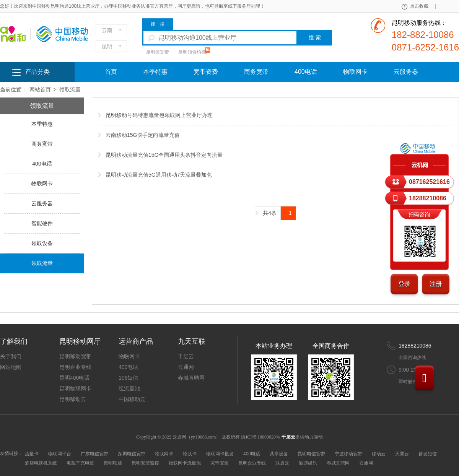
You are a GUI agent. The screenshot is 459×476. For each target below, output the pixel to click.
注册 (436, 284)
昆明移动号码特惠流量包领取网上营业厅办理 (159, 115)
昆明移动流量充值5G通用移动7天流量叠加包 (159, 175)
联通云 (282, 463)
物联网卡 (355, 72)
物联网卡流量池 (185, 463)
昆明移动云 (73, 399)
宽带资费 (206, 72)
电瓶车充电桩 (80, 463)
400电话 (306, 72)
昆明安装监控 (145, 463)
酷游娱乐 (308, 463)
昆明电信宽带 (311, 454)
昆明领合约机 (192, 52)
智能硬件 (42, 223)
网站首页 (40, 89)
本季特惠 (155, 72)
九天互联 (192, 341)
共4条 (270, 213)
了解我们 (14, 341)
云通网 (186, 367)
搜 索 (315, 37)
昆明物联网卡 (75, 388)
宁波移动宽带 (348, 454)
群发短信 (428, 454)
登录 (404, 284)
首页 (111, 72)
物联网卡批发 (220, 454)
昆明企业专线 (75, 367)
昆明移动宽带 (75, 356)
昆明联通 (113, 463)
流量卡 (32, 454)
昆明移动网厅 (80, 341)
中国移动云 (132, 399)
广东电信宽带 (94, 454)
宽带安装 (220, 463)
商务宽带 (256, 72)
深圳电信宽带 (132, 454)
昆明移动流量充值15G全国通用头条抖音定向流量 (164, 155)
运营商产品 (136, 341)
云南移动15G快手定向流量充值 (143, 135)
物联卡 (190, 454)
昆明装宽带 (158, 52)
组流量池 (129, 388)
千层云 (186, 356)
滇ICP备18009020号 (261, 437)
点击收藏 (423, 6)
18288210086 (415, 346)
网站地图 (11, 367)
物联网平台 (60, 454)
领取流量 (70, 89)
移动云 (379, 454)
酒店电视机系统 (41, 463)
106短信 (128, 378)
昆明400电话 (74, 378)
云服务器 (406, 72)
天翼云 (402, 454)
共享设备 (279, 454)
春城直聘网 (191, 378)
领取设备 (42, 243)
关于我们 (11, 356)
